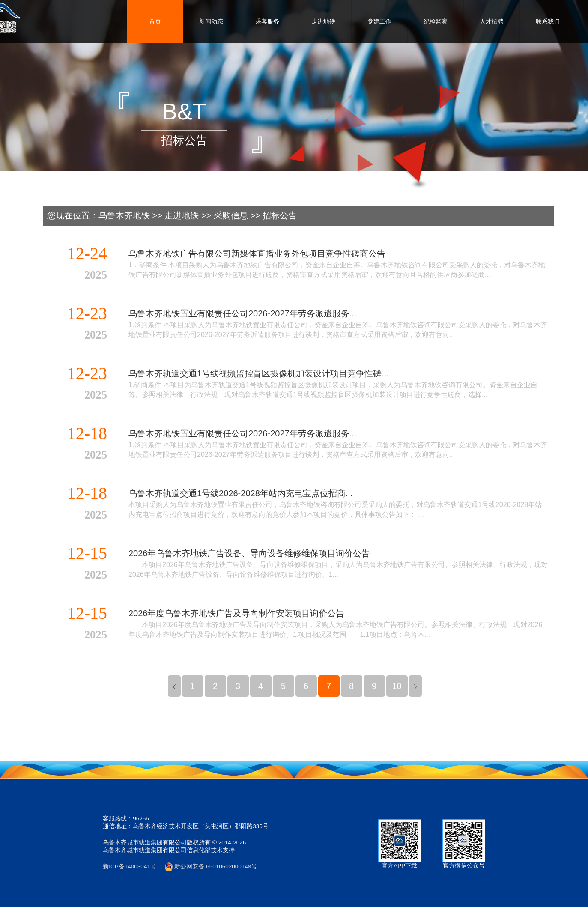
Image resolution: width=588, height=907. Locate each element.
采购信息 (231, 215)
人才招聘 (492, 21)
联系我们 (548, 21)
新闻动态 (211, 21)
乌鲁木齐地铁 (124, 215)
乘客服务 (267, 21)
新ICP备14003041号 (130, 867)
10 (397, 686)
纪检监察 (436, 21)
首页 (155, 21)
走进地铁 (323, 21)
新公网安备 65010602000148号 (211, 867)
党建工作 (379, 21)
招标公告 (280, 215)
